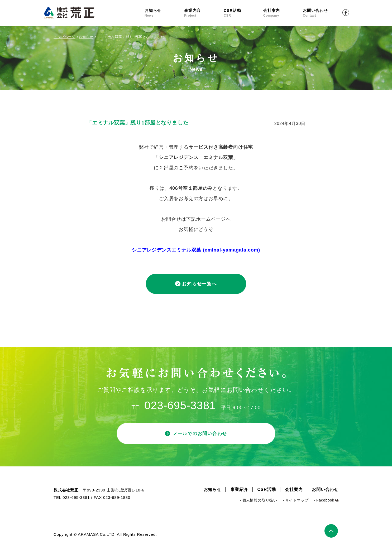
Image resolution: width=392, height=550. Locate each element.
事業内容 (204, 13)
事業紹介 (239, 491)
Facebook (346, 13)
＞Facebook (323, 502)
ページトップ (331, 532)
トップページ (64, 37)
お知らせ (164, 13)
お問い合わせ (323, 13)
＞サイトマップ (295, 502)
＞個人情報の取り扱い (258, 502)
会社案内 (283, 13)
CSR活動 (243, 13)
